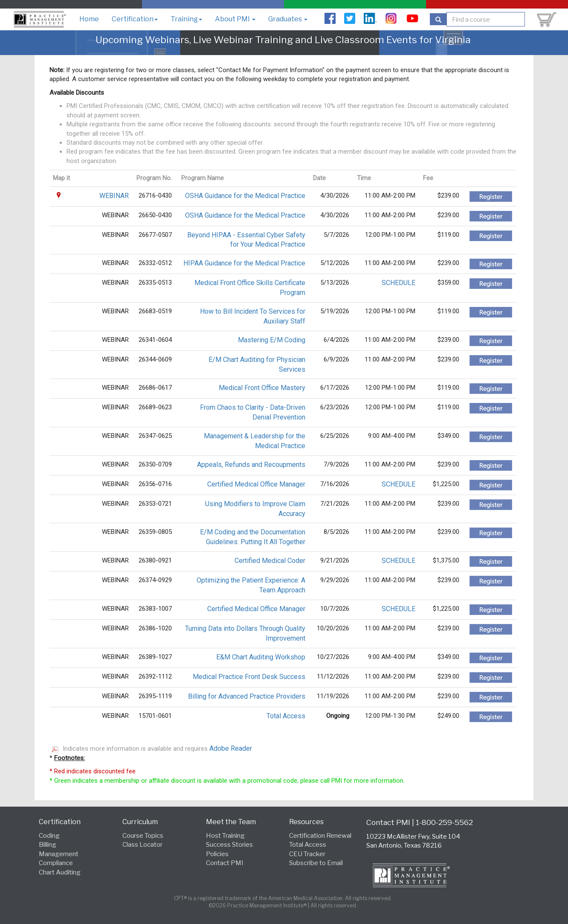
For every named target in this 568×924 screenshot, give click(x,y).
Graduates (288, 19)
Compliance (56, 863)
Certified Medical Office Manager (256, 484)
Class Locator (142, 845)
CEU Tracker (307, 854)
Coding (49, 836)
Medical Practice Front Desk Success (249, 677)
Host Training (225, 836)
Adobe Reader (231, 748)
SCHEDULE (398, 283)
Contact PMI (225, 863)
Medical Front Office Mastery (262, 388)
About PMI (235, 19)
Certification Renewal (320, 836)
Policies (217, 854)
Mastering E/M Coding (272, 340)
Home (89, 19)
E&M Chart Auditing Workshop (261, 657)
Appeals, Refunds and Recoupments (251, 465)
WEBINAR (114, 196)
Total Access (286, 716)
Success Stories (229, 845)
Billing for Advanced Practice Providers (247, 696)
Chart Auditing (60, 872)
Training (186, 19)
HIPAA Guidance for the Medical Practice (244, 263)
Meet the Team (231, 822)
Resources (306, 822)
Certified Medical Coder (270, 561)
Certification (135, 19)
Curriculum (140, 822)
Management (59, 854)
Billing (48, 845)
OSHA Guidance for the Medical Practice (245, 196)
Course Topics (143, 836)
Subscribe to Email (316, 863)
